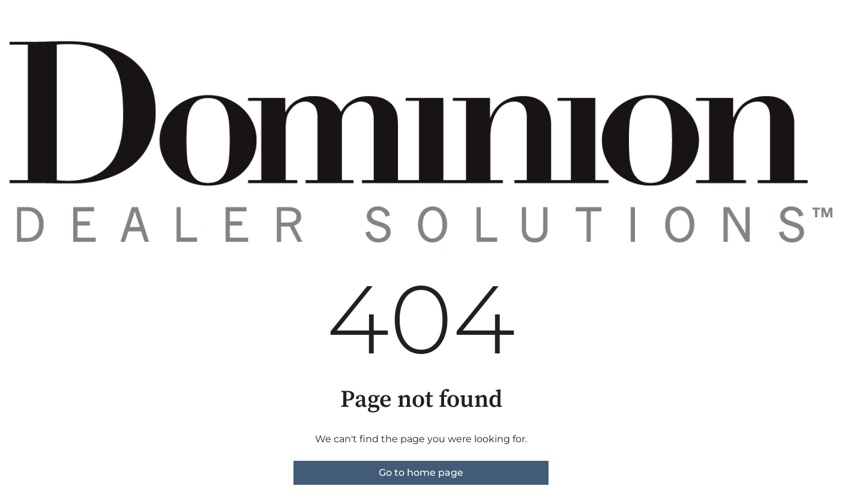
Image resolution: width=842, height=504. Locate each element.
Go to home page (421, 472)
